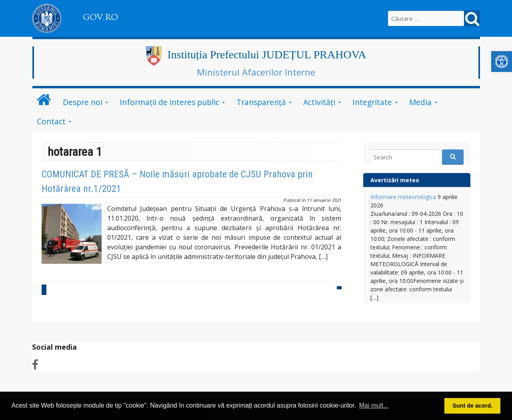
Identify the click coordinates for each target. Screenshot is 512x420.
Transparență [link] (261, 102)
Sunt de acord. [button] (472, 406)
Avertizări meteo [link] (395, 180)
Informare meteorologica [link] (403, 197)
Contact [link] (51, 121)
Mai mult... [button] (374, 405)
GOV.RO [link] (100, 17)
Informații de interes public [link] (169, 102)
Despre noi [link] (83, 102)
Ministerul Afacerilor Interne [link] (256, 72)
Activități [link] (319, 102)
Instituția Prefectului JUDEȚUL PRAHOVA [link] (267, 55)
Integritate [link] (372, 102)
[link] (502, 62)
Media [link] (420, 102)
